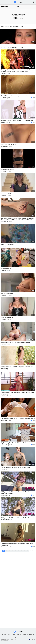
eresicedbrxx (4, 171)
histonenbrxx (4, 246)
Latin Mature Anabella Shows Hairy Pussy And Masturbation (18, 418)
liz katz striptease (6, 269)
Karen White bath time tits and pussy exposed (14, 96)
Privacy (14, 634)
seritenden (4, 320)
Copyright (19, 634)
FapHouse (3, 73)
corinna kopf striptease (7, 169)
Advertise (4, 634)
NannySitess (4, 420)
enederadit (4, 344)
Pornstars (5, 7)
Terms (9, 634)
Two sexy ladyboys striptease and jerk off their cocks (16, 467)
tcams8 (3, 469)
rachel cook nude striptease (9, 145)
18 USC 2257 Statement (29, 634)
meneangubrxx (5, 147)
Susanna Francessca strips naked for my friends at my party (18, 120)
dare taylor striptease (7, 293)
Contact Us (20, 637)
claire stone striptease (7, 194)
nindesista (3, 495)
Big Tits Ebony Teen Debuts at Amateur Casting (14, 443)
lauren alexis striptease (8, 244)
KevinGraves (4, 98)
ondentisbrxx (4, 196)
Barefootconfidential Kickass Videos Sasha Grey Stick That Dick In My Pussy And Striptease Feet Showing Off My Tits (17, 219)
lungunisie (3, 271)
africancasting (5, 445)
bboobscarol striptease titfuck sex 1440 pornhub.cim (16, 342)
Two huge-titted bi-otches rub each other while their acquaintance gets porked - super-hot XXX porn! (15, 71)
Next (32, 551)
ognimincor (4, 396)
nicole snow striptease (7, 318)
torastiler (3, 370)
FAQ (15, 637)
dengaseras (4, 521)
